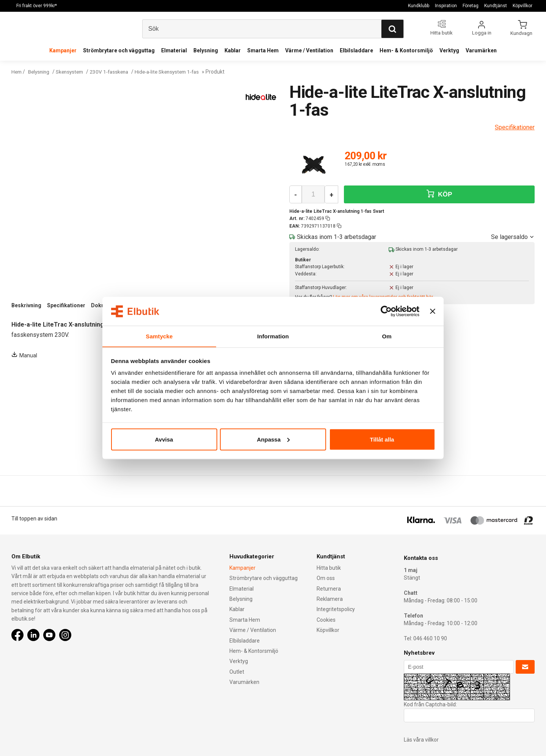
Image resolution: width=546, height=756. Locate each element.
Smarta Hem (263, 50)
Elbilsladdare (356, 50)
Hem (17, 72)
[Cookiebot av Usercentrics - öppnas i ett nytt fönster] (386, 311)
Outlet (237, 672)
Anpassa (273, 439)
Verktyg (449, 50)
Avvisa (164, 439)
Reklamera (330, 599)
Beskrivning (26, 305)
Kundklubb (419, 6)
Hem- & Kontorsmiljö (406, 50)
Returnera (329, 589)
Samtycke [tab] (159, 336)
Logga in (482, 33)
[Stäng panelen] (433, 311)
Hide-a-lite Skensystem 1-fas (177, 72)
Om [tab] (387, 336)
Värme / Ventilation (309, 50)
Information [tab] (273, 336)
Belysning (206, 50)
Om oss (326, 578)
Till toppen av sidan (34, 519)
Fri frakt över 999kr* (37, 6)
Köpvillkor (522, 6)
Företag (471, 6)
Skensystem (74, 72)
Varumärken (481, 50)
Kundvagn (522, 33)
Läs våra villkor (421, 740)
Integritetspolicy (336, 609)
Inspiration (446, 6)
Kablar (233, 50)
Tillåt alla (382, 439)
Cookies (326, 620)
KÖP (439, 194)
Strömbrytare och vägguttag (119, 50)
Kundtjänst (496, 6)
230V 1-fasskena (116, 72)
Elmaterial (174, 50)
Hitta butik (329, 568)
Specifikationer (66, 305)
